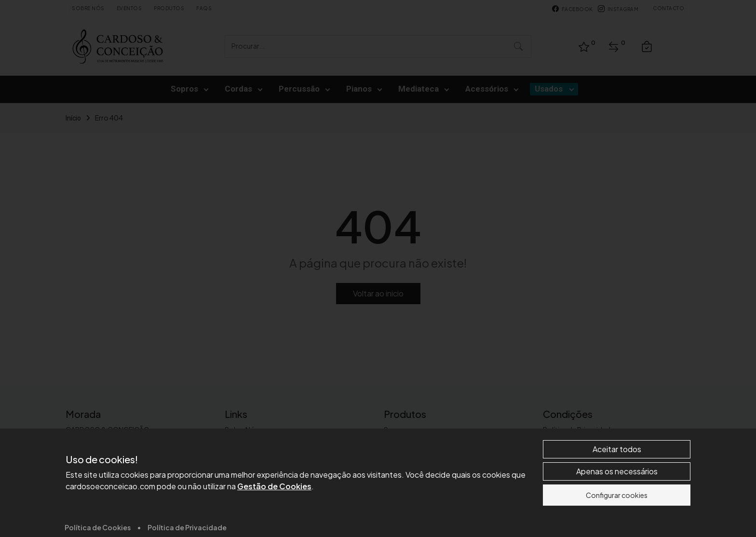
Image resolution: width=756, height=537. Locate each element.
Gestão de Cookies (274, 530)
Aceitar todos (617, 493)
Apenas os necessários (617, 515)
